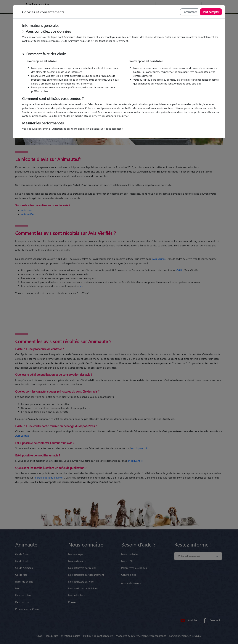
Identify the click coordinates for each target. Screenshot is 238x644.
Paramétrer (190, 12)
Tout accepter (211, 12)
